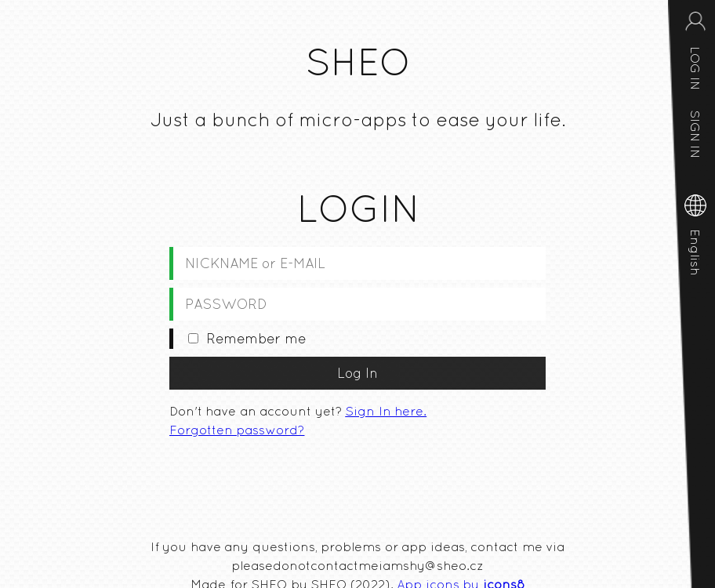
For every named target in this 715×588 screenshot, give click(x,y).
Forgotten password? (237, 430)
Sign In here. (386, 411)
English (695, 252)
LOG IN (695, 68)
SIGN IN (695, 134)
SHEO (357, 62)
